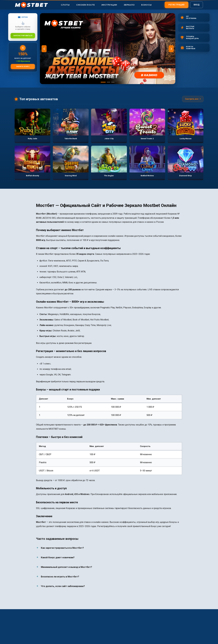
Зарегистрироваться (23, 35)
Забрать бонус (23, 66)
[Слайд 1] (103, 82)
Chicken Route (86, 5)
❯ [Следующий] (171, 49)
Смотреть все (193, 99)
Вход (197, 4)
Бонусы (146, 5)
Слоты (65, 5)
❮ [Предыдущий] (44, 49)
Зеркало (129, 5)
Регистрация (176, 4)
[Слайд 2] (108, 82)
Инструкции (109, 5)
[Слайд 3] (113, 82)
